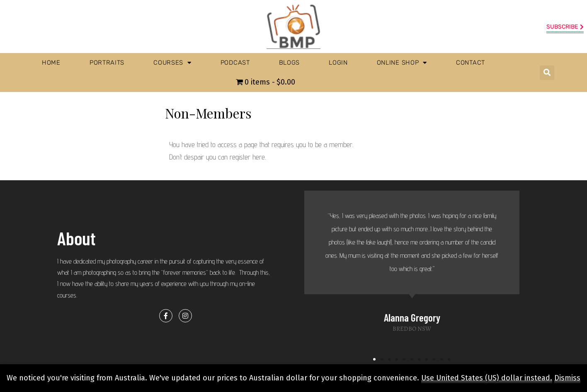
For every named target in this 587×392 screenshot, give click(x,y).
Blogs (290, 63)
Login (338, 63)
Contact (471, 63)
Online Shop (402, 63)
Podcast (235, 63)
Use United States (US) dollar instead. (487, 378)
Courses (172, 63)
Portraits (107, 63)
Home (51, 63)
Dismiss (567, 378)
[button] (547, 73)
